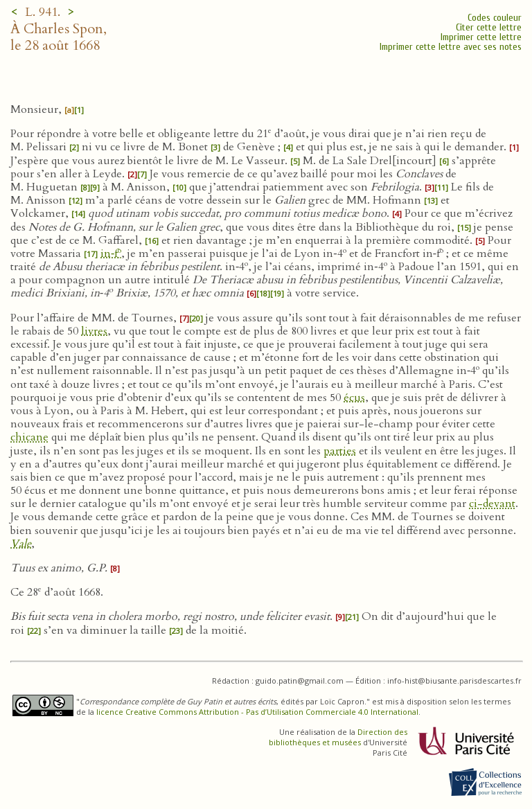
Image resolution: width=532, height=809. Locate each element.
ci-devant (492, 504)
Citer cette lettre (489, 27)
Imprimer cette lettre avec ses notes (451, 47)
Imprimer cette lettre (481, 37)
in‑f (111, 254)
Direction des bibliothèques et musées (338, 737)
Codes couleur (495, 18)
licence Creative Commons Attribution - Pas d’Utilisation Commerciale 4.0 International (257, 712)
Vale (21, 544)
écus (354, 398)
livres (94, 331)
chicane (29, 437)
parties (340, 451)
